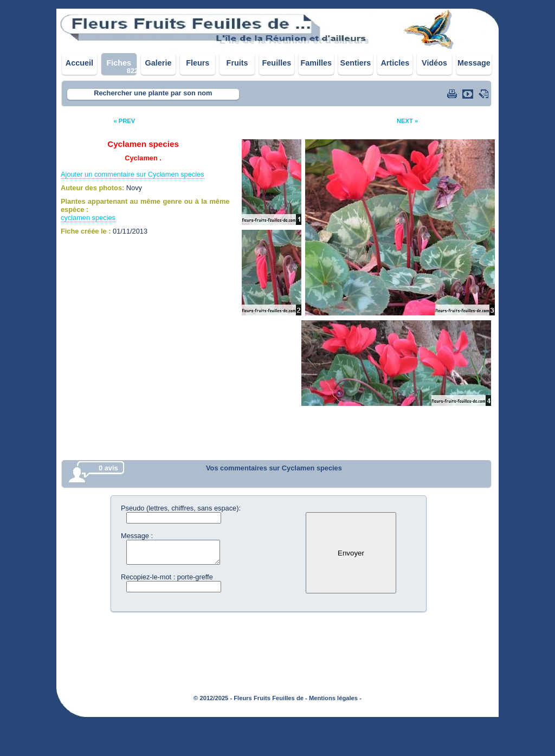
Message (474, 63)
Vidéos (434, 63)
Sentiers (356, 63)
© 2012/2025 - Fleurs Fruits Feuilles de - (250, 698)
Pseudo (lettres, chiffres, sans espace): (181, 508)
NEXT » (407, 121)
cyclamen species (88, 218)
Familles (316, 63)
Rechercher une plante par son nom (153, 93)
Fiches (119, 63)
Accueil (79, 63)
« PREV (124, 121)
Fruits (237, 63)
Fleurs (198, 63)
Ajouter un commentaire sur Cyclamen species (133, 174)
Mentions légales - (335, 698)
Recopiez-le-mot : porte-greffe (167, 577)
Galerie (159, 63)
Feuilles (277, 63)
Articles (395, 63)
